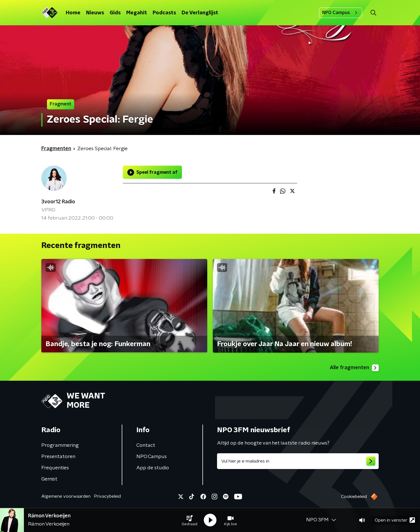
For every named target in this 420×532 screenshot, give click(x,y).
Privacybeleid (107, 496)
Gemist (49, 479)
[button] (189, 520)
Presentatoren (58, 457)
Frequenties (55, 468)
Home (73, 13)
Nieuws (95, 13)
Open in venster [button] (395, 520)
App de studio (153, 468)
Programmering (60, 445)
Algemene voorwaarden (66, 496)
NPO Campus (341, 13)
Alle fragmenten (354, 368)
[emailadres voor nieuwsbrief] (298, 461)
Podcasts (164, 13)
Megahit (137, 13)
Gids (115, 13)
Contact (146, 445)
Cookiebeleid (354, 497)
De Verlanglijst (200, 13)
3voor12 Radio (58, 202)
